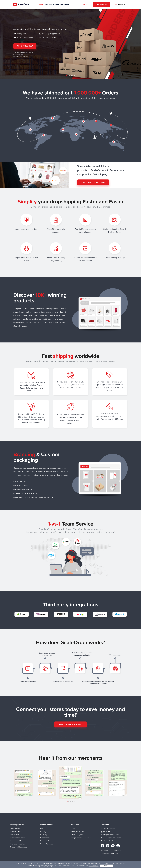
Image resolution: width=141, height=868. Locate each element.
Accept (107, 866)
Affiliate (56, 4)
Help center (65, 4)
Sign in (84, 5)
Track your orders (77, 832)
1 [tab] (67, 76)
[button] (67, 801)
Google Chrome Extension (81, 838)
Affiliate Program (77, 835)
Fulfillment (48, 4)
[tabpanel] (70, 44)
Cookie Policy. (94, 866)
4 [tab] (74, 76)
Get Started (102, 5)
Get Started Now (25, 46)
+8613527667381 (109, 829)
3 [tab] (72, 76)
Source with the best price (93, 182)
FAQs (73, 829)
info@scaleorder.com (111, 835)
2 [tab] (69, 76)
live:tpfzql (107, 832)
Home (40, 4)
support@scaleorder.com (112, 838)
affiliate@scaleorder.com (112, 841)
